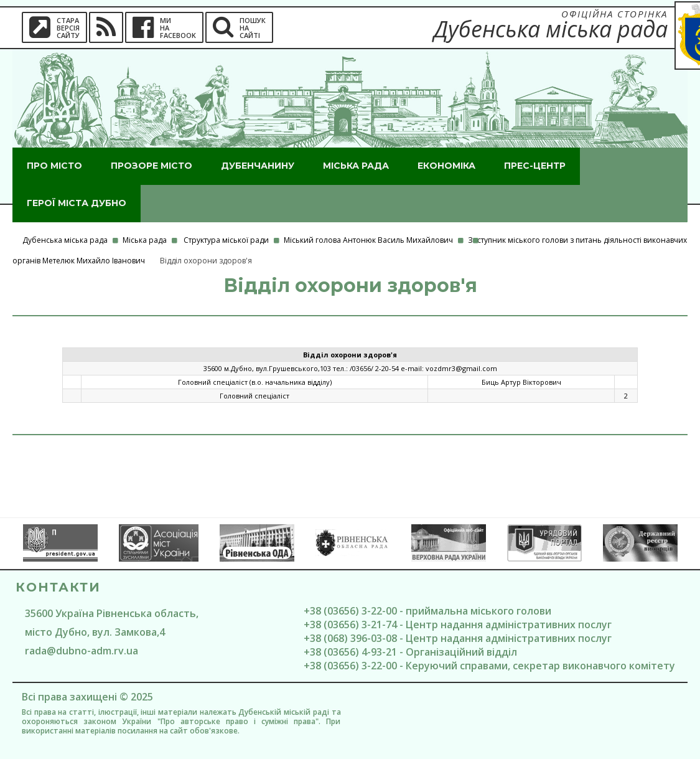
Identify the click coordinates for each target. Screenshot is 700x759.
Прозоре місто (152, 166)
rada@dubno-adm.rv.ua (82, 651)
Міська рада (356, 166)
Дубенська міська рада (65, 240)
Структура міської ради (226, 240)
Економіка (446, 166)
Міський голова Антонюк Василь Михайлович (368, 240)
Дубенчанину (258, 166)
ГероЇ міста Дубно (77, 203)
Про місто (54, 166)
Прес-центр (535, 166)
